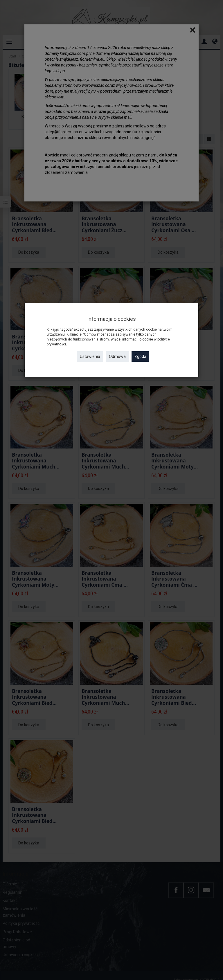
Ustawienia (90, 356)
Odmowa (117, 356)
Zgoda (140, 356)
